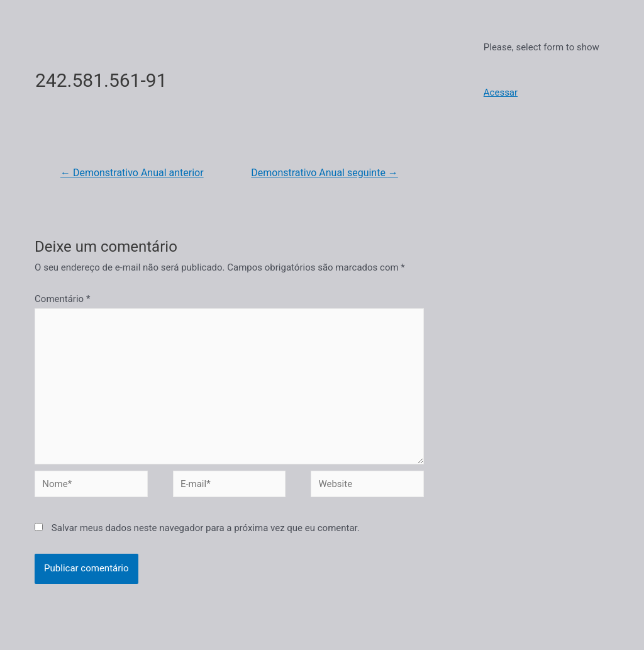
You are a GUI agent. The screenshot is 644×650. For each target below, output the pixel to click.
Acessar (501, 92)
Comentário (62, 299)
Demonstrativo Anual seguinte (325, 173)
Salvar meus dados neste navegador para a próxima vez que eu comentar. (206, 528)
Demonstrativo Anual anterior (132, 173)
